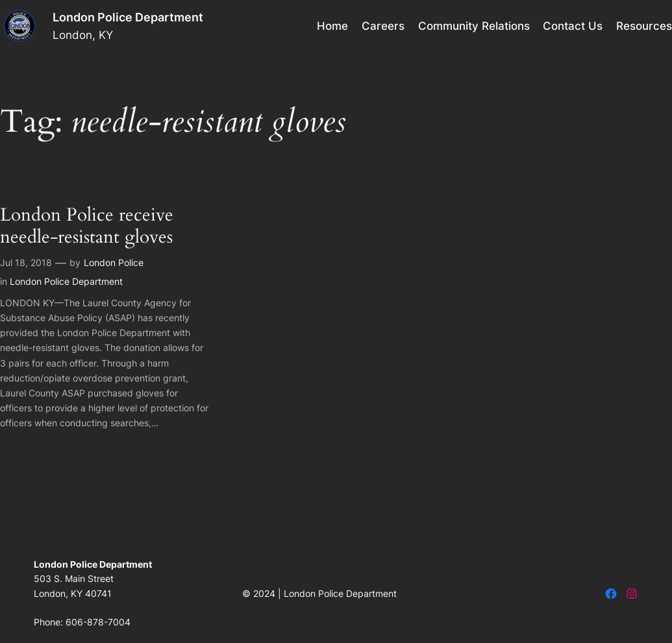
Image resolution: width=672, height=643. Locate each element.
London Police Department (128, 17)
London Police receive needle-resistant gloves (87, 226)
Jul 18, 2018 (26, 262)
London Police (114, 262)
